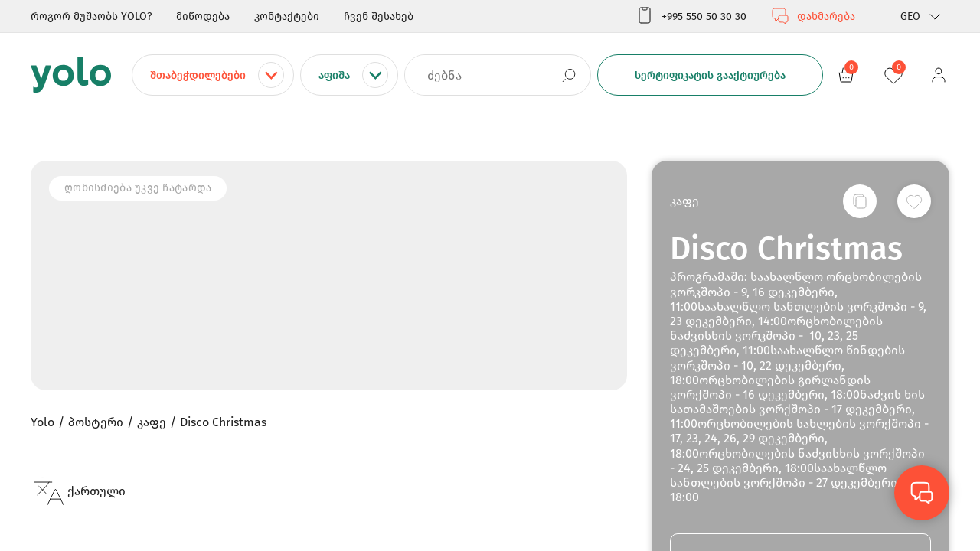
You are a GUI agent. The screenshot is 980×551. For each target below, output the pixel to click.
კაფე (684, 201)
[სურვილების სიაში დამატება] (914, 201)
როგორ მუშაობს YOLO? (91, 16)
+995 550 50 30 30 (691, 16)
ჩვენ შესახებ (379, 16)
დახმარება (813, 16)
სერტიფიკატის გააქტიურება (710, 75)
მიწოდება (203, 16)
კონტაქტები (287, 16)
